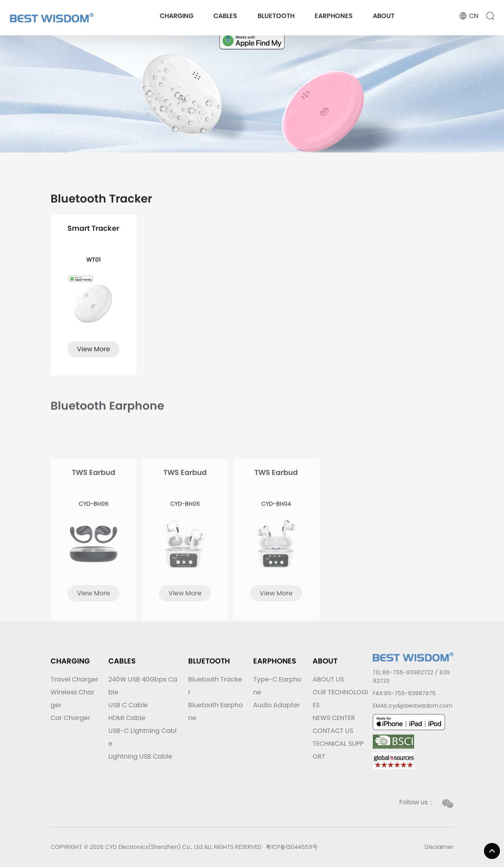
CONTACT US (333, 731)
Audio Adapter (276, 705)
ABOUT (384, 16)
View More (93, 356)
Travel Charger (74, 679)
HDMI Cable (127, 718)
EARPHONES (334, 16)
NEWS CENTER (334, 718)
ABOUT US (328, 679)
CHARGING (177, 16)
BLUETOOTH (276, 16)
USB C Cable (128, 705)
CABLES (225, 16)
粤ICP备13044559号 (292, 847)
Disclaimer (439, 847)
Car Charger (70, 718)
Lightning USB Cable (140, 756)
